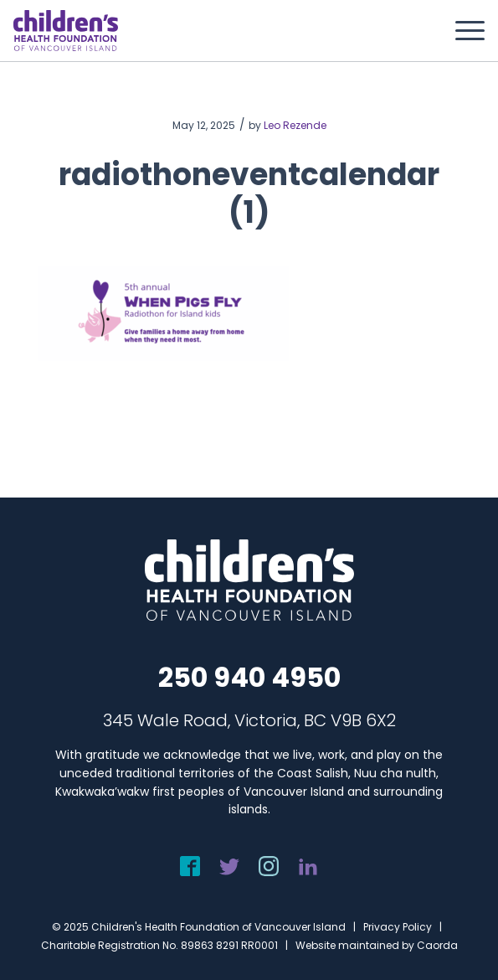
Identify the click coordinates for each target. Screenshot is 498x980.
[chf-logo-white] (66, 31)
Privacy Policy (398, 927)
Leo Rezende (295, 125)
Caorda (437, 945)
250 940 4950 (249, 677)
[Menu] (462, 31)
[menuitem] (462, 31)
